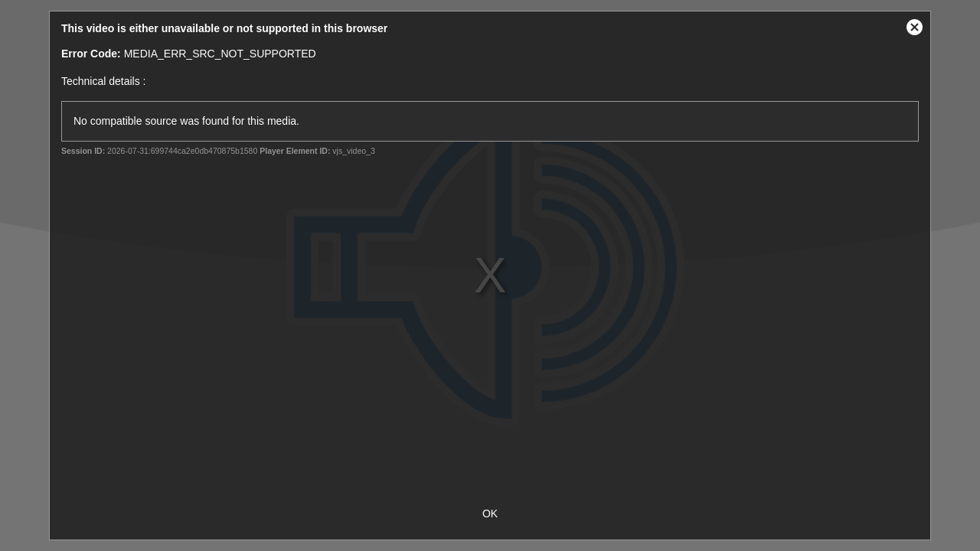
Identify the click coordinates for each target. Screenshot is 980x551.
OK (490, 514)
